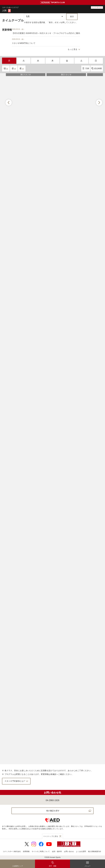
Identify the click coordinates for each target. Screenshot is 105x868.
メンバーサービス (97, 7)
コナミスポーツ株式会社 (12, 851)
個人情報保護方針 (95, 851)
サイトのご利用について (41, 851)
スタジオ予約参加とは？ (16, 781)
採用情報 (26, 851)
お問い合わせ (69, 851)
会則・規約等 (57, 851)
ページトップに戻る (51, 836)
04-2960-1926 (52, 800)
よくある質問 (81, 851)
